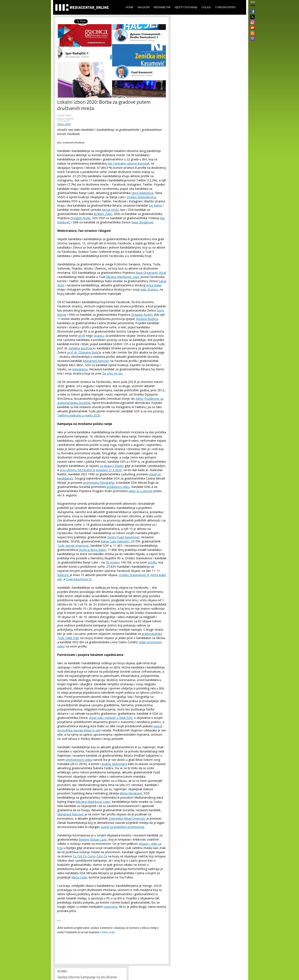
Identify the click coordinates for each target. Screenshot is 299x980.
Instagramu (80, 369)
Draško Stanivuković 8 (134, 575)
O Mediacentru (225, 7)
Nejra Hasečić (65, 119)
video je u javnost (140, 491)
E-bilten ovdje (107, 932)
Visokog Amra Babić (92, 550)
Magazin (144, 7)
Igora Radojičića (142, 193)
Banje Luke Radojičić (115, 541)
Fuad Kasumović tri (79, 579)
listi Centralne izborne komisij (128, 163)
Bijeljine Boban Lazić (93, 839)
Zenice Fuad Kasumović (123, 537)
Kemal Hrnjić (110, 210)
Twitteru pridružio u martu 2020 (79, 415)
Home (130, 7)
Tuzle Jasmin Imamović (73, 546)
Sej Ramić (155, 205)
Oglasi (206, 7)
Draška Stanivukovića (141, 197)
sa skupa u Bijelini (111, 466)
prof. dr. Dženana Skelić (83, 352)
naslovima (111, 907)
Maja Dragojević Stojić (151, 273)
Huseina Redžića (147, 319)
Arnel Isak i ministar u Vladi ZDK (111, 718)
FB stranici (113, 562)
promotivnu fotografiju (99, 483)
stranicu (99, 336)
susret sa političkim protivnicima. (123, 827)
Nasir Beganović (142, 222)
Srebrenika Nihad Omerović (127, 818)
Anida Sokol (64, 115)
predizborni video (118, 487)
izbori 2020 (64, 124)
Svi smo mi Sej (112, 373)
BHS (253, 2)
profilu (152, 562)
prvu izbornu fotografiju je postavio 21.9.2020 (91, 470)
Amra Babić (154, 285)
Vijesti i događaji (186, 7)
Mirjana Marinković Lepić (123, 277)
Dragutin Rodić (81, 218)
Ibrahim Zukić (103, 214)
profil (82, 336)
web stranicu (149, 289)
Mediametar (162, 7)
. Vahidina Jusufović (80, 348)
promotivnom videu (79, 760)
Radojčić (63, 575)
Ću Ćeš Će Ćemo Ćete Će (90, 856)
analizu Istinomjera (114, 764)
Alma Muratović (131, 793)
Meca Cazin (79, 877)
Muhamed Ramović (96, 361)
